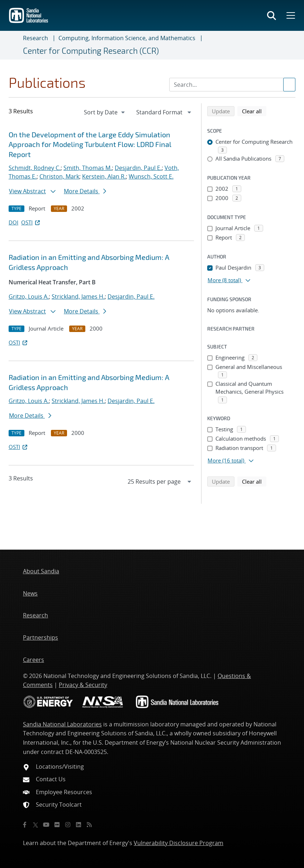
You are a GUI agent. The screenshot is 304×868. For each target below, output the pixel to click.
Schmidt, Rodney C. (35, 168)
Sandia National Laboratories (62, 724)
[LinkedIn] (79, 825)
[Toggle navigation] (14, 45)
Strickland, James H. (78, 297)
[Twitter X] (35, 825)
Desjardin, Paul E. (138, 168)
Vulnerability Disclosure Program (179, 843)
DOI (13, 222)
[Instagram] (68, 825)
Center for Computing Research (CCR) (91, 51)
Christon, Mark (59, 176)
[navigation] (105, 112)
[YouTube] (46, 825)
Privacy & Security (83, 685)
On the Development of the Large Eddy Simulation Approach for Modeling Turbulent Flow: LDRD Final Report (90, 144)
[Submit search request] (289, 85)
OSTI (31, 222)
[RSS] (89, 825)
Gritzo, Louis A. (29, 297)
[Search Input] (232, 85)
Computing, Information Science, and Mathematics (127, 38)
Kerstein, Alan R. (104, 176)
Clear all (254, 111)
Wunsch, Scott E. (151, 176)
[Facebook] (25, 825)
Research (35, 38)
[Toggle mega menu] (290, 15)
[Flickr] (57, 825)
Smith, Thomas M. (88, 168)
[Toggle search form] (272, 15)
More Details (85, 191)
